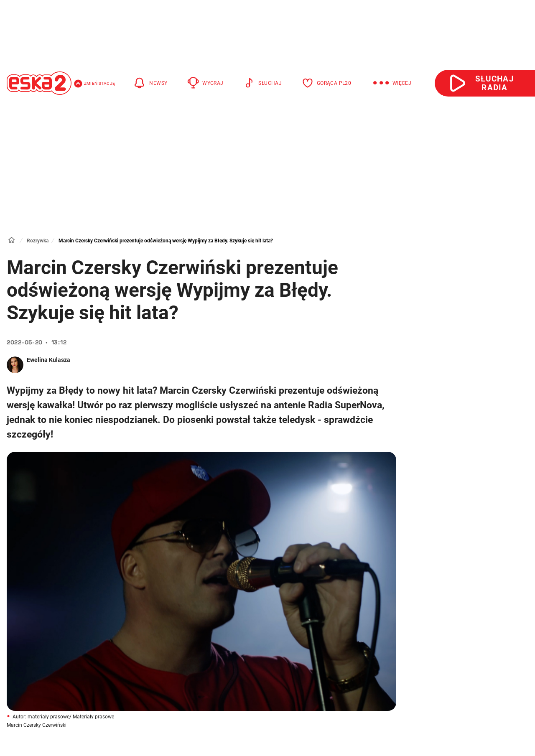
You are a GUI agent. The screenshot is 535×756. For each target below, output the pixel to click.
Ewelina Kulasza (48, 360)
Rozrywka (38, 241)
